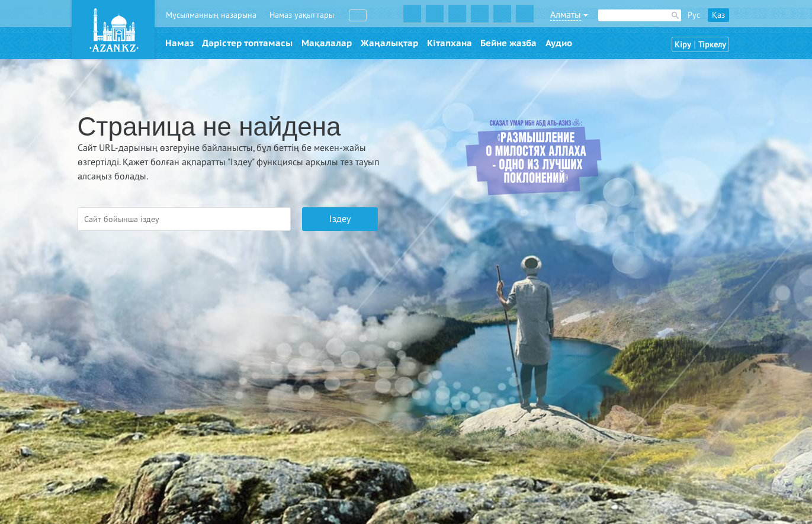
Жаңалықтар (389, 43)
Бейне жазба (508, 43)
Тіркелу (712, 45)
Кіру (683, 45)
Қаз (718, 15)
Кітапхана (450, 43)
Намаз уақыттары (302, 15)
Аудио (559, 43)
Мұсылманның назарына (211, 15)
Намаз (179, 43)
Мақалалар (327, 43)
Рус (694, 15)
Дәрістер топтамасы (247, 43)
